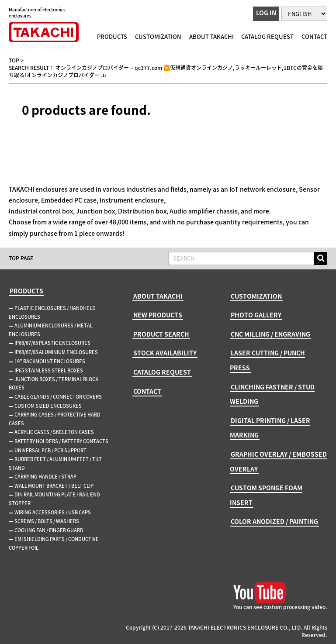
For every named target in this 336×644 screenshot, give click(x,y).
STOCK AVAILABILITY (165, 353)
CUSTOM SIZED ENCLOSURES (48, 406)
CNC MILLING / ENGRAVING (270, 334)
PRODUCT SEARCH (161, 334)
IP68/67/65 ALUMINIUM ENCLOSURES (56, 352)
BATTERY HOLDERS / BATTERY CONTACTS (61, 441)
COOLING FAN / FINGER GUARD (49, 530)
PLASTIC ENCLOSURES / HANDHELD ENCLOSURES (52, 312)
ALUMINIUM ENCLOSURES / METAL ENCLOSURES (51, 330)
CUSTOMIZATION (158, 36)
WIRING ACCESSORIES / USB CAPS (53, 512)
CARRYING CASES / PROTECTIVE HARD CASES (55, 419)
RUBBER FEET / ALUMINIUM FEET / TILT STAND (55, 463)
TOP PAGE (21, 258)
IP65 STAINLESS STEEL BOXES (49, 370)
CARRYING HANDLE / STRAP (45, 477)
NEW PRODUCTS (158, 315)
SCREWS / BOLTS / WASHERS (47, 521)
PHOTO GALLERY (256, 315)
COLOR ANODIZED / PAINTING (274, 521)
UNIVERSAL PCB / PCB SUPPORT (50, 450)
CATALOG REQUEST (267, 36)
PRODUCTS (112, 36)
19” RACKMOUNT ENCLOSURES (50, 361)
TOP (14, 60)
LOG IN (266, 13)
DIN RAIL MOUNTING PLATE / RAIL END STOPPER (54, 499)
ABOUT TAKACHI (211, 36)
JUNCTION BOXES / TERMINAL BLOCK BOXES (54, 384)
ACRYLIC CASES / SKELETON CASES (54, 432)
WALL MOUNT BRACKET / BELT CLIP (54, 486)
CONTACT (314, 36)
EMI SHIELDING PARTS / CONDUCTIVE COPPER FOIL (54, 543)
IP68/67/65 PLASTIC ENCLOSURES (52, 343)
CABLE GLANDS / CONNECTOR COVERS (58, 397)
